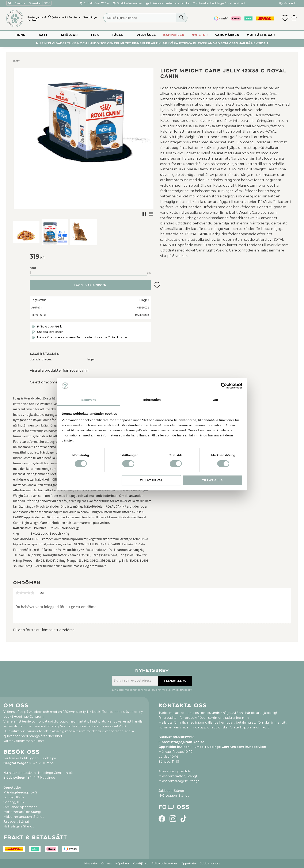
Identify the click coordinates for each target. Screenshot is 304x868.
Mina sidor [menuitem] (291, 3)
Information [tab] (152, 400)
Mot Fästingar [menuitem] (261, 35)
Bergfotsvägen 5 (17, 763)
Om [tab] (215, 400)
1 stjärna (17, 593)
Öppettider (189, 863)
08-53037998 (184, 737)
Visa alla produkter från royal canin (59, 370)
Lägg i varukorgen (90, 285)
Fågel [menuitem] (118, 35)
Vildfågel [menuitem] (146, 35)
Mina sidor (91, 863)
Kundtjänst (140, 863)
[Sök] (181, 18)
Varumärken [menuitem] (227, 35)
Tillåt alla (212, 480)
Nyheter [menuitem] (200, 35)
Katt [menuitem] (43, 35)
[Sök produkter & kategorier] (145, 18)
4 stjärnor (29, 593)
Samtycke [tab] (89, 400)
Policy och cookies (164, 863)
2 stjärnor (21, 593)
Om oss (107, 863)
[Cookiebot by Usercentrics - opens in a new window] (224, 386)
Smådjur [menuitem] (69, 35)
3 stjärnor (25, 593)
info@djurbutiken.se (187, 742)
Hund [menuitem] (20, 35)
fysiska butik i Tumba (64, 17)
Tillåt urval (151, 480)
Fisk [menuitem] (95, 35)
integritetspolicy (182, 690)
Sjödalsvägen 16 (16, 778)
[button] (285, 19)
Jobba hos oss (210, 863)
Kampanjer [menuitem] (174, 35)
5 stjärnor (33, 593)
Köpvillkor (122, 863)
